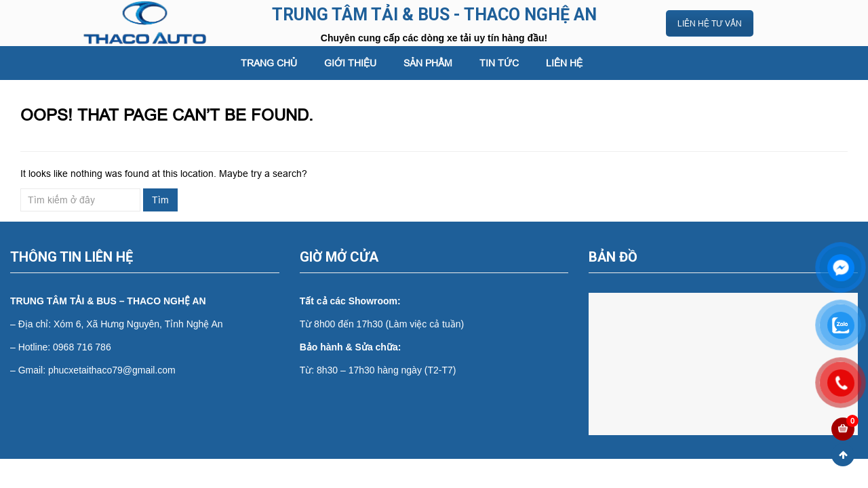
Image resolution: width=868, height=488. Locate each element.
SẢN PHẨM (428, 63)
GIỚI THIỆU (350, 63)
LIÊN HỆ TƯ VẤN (710, 23)
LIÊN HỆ (564, 63)
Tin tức (499, 63)
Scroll (843, 455)
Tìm (160, 200)
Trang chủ (269, 63)
